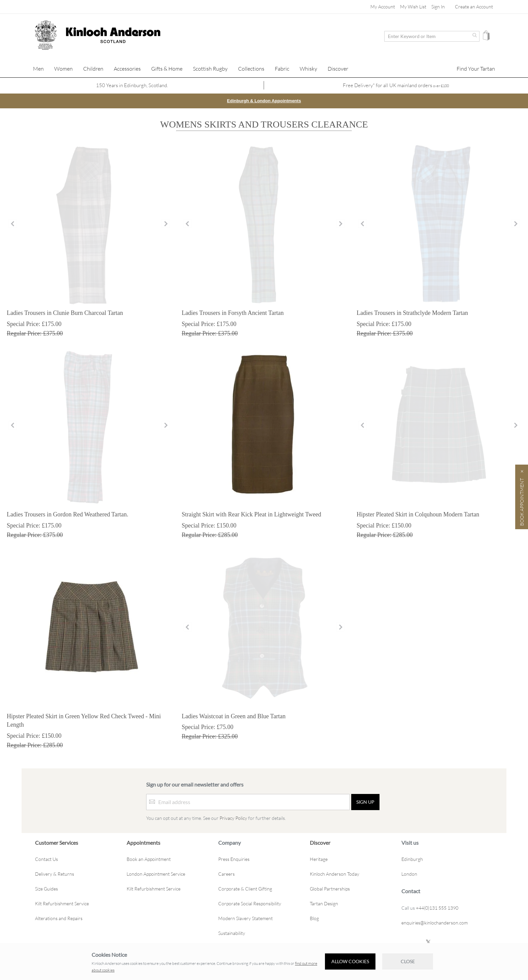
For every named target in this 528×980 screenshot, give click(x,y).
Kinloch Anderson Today (335, 874)
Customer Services (57, 842)
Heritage (319, 859)
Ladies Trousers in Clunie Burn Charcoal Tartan (65, 313)
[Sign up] (365, 802)
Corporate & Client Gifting (245, 889)
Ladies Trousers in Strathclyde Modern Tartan (412, 313)
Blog (314, 918)
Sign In (438, 7)
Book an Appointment (149, 859)
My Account (383, 7)
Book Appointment (522, 502)
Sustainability (232, 933)
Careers (226, 874)
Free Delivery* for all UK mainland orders (396, 85)
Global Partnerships (330, 889)
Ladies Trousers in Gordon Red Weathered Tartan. (68, 514)
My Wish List (413, 7)
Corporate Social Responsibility (250, 903)
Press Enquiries (234, 859)
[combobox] (432, 36)
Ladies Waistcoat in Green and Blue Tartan (234, 716)
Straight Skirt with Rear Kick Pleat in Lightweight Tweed (252, 514)
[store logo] (46, 35)
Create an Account (474, 7)
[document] (264, 961)
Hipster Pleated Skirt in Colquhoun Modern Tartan (418, 514)
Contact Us (46, 859)
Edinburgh (412, 859)
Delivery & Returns (55, 874)
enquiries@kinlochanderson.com (435, 922)
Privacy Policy (233, 818)
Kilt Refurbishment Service (62, 903)
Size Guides (46, 889)
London (409, 874)
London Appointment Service (156, 874)
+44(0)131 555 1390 (437, 908)
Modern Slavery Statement (245, 918)
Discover (320, 842)
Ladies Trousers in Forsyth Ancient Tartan (233, 313)
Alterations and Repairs (59, 918)
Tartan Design (324, 903)
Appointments (143, 842)
